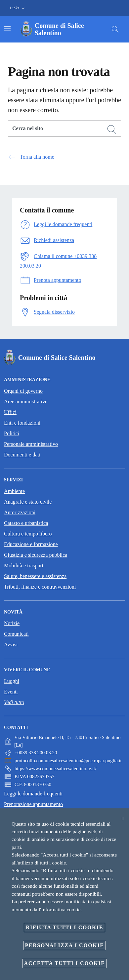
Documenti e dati (22, 455)
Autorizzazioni (20, 512)
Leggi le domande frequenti (33, 794)
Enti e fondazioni (22, 423)
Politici (12, 433)
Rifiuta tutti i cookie (64, 927)
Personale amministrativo (31, 444)
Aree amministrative (26, 402)
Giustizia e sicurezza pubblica (36, 555)
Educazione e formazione (31, 544)
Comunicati (16, 634)
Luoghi (12, 681)
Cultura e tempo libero (28, 534)
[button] (18, 8)
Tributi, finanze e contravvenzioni (40, 587)
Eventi (11, 692)
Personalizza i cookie (65, 945)
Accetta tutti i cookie (65, 963)
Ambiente (14, 491)
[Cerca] (115, 29)
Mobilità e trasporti (24, 566)
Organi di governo (23, 391)
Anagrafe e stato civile (28, 502)
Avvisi (11, 645)
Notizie (12, 623)
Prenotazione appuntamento (33, 804)
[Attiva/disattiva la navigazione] (7, 29)
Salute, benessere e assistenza (35, 576)
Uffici (10, 412)
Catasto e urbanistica (26, 523)
